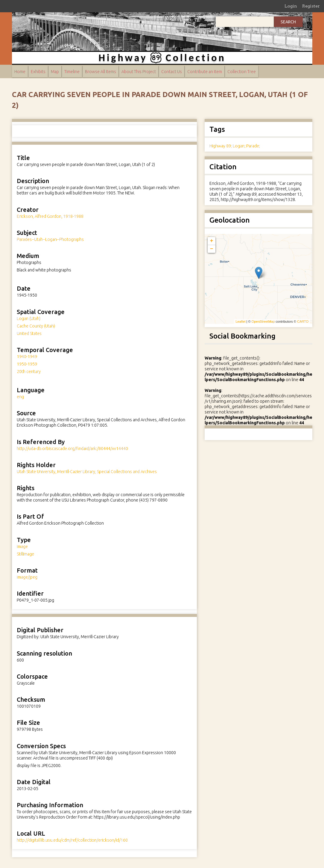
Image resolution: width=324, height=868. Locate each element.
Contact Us (172, 72)
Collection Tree (242, 72)
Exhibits (38, 72)
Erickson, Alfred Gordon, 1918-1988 (50, 216)
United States (29, 333)
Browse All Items (101, 72)
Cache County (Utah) (36, 326)
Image (22, 547)
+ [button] (212, 241)
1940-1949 (27, 357)
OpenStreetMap (263, 321)
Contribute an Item (205, 72)
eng (20, 397)
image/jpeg (27, 577)
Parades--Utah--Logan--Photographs (50, 239)
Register (311, 6)
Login (291, 6)
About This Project (139, 72)
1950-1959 (27, 364)
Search (288, 22)
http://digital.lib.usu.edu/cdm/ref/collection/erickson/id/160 (72, 840)
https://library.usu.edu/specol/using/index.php (137, 817)
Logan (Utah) (29, 318)
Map (55, 72)
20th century (29, 372)
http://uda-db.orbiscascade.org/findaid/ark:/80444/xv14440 (72, 449)
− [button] (212, 249)
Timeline (72, 72)
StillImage (25, 554)
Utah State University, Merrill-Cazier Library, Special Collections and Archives (87, 472)
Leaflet (240, 321)
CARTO (303, 321)
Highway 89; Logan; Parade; (235, 146)
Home (20, 72)
